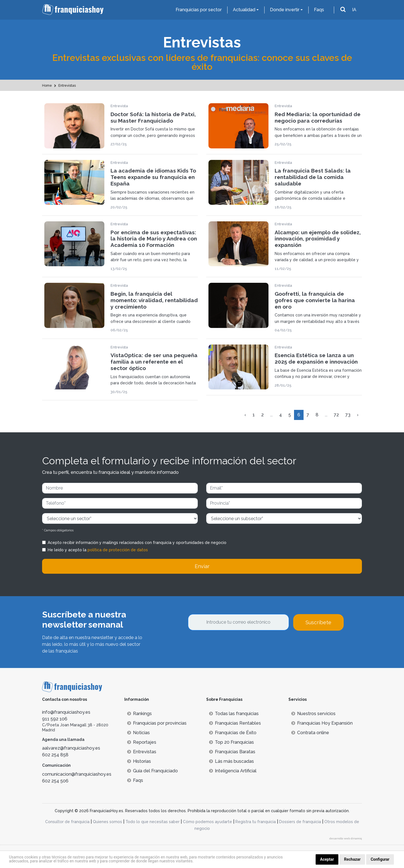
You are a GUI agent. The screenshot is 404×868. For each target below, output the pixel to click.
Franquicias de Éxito (233, 733)
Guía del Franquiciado (152, 771)
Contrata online (310, 733)
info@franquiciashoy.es (66, 712)
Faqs (319, 10)
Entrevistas (142, 752)
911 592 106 (55, 719)
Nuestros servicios (313, 714)
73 (348, 415)
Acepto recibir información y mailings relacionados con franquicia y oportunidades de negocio (137, 543)
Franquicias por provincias (157, 723)
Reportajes (142, 742)
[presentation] (231, 646)
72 (336, 415)
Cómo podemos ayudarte (207, 822)
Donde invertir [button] (285, 10)
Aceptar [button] (327, 859)
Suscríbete (318, 622)
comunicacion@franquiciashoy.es (77, 774)
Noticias (138, 733)
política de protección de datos (118, 550)
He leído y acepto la (98, 550)
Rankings (139, 714)
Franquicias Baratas (232, 752)
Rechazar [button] (352, 859)
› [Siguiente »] (358, 415)
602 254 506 (55, 781)
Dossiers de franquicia (300, 822)
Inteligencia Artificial (233, 771)
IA (354, 10)
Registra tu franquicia (256, 822)
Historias (139, 761)
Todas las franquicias (234, 714)
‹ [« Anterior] (245, 415)
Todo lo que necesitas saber (152, 822)
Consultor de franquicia (67, 822)
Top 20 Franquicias (231, 742)
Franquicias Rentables (235, 723)
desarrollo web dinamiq (346, 838)
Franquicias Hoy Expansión (322, 723)
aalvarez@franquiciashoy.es (71, 748)
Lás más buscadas (231, 761)
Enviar (202, 566)
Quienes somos (107, 822)
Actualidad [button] (244, 10)
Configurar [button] (380, 859)
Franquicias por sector (199, 10)
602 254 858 (55, 755)
